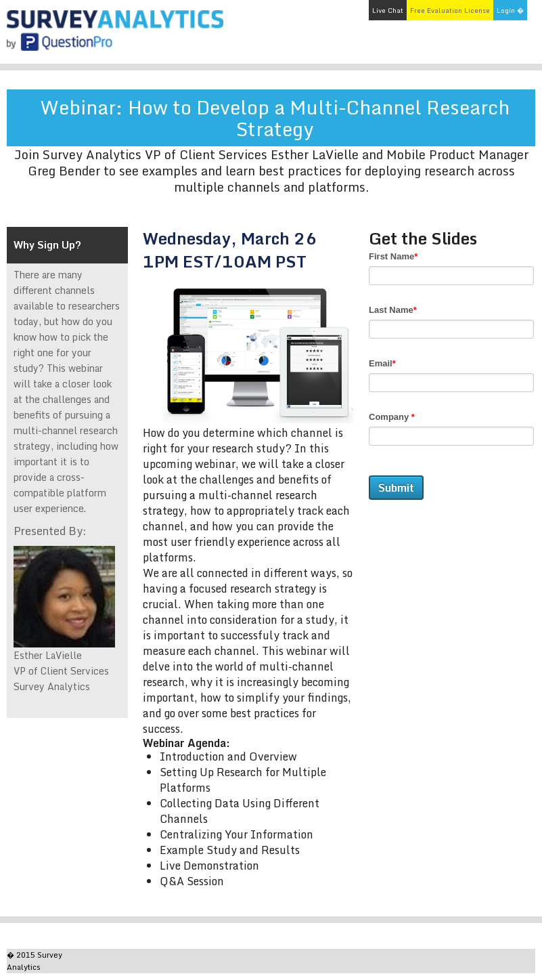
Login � (510, 10)
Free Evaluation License (450, 10)
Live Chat (388, 10)
